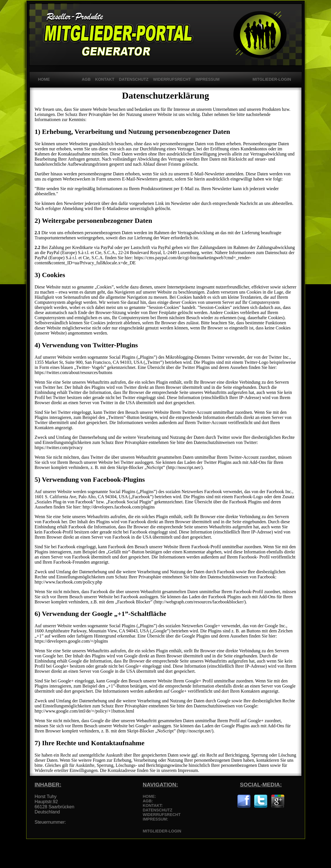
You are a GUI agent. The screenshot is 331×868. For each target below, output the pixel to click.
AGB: (148, 801)
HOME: (150, 796)
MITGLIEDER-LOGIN (271, 79)
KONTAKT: (153, 805)
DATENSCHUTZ (134, 79)
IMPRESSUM (208, 79)
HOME (42, 79)
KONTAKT (105, 79)
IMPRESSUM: (156, 819)
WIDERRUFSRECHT (172, 79)
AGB (86, 79)
